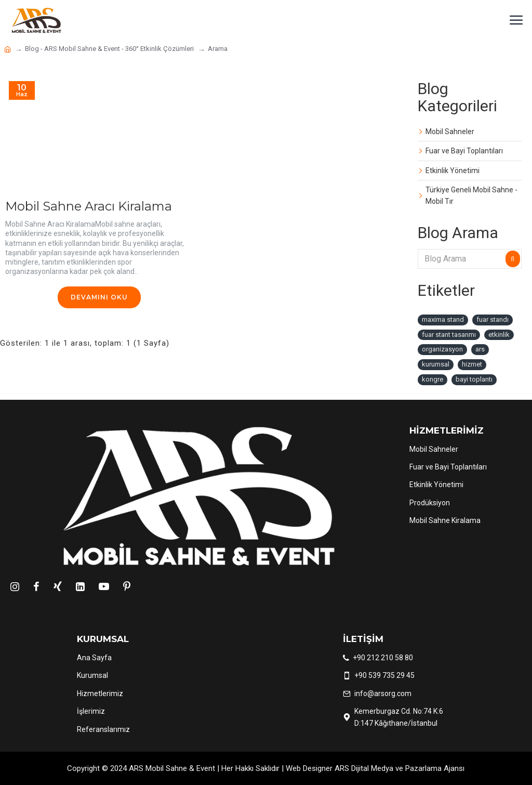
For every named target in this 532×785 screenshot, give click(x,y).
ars (480, 349)
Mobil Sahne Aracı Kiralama (89, 206)
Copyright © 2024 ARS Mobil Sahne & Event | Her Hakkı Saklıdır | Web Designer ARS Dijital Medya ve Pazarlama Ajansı (266, 768)
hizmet (472, 364)
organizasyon (442, 349)
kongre (433, 379)
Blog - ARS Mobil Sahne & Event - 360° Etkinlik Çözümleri (109, 49)
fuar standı (493, 319)
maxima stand (443, 319)
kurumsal (436, 364)
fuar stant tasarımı (449, 335)
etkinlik (499, 335)
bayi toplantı (474, 379)
